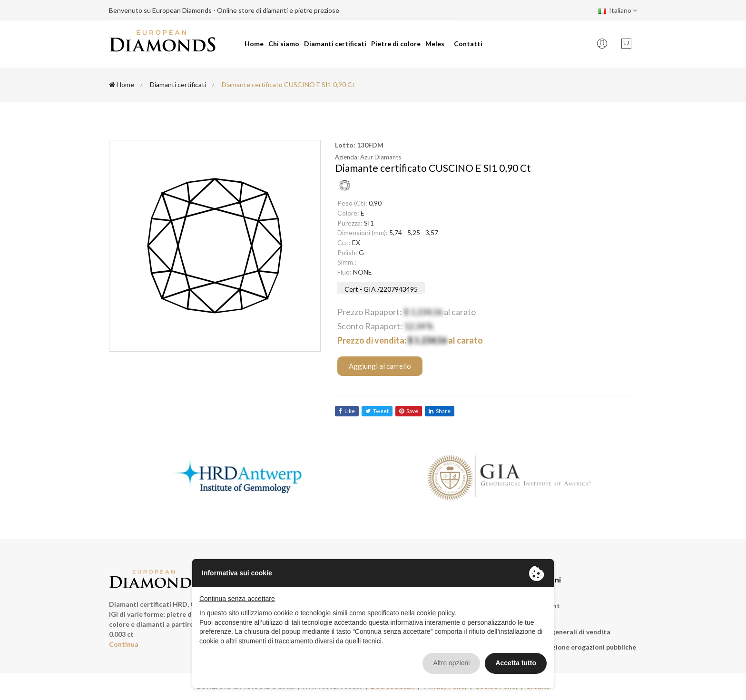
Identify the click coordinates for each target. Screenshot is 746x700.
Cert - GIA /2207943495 (381, 289)
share (440, 411)
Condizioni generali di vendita (563, 632)
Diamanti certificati (335, 44)
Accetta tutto (516, 663)
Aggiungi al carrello (380, 366)
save (409, 411)
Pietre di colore (396, 44)
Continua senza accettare (237, 599)
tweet (377, 411)
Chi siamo (284, 44)
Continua (124, 644)
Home (254, 44)
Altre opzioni (451, 663)
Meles (435, 44)
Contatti (468, 44)
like (347, 411)
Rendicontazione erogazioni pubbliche (576, 647)
